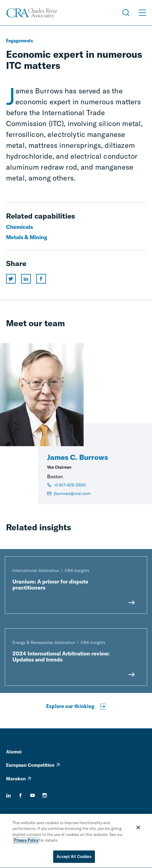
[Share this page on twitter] (11, 279)
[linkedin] (8, 795)
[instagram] (45, 795)
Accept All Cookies (74, 857)
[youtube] (33, 795)
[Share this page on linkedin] (26, 279)
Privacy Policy (26, 841)
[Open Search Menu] (126, 13)
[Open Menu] (142, 13)
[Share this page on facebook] (41, 279)
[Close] (138, 828)
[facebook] (21, 795)
